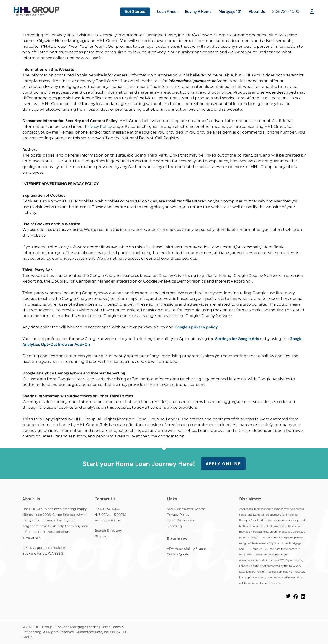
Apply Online (223, 464)
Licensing (174, 526)
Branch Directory (108, 531)
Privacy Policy (98, 126)
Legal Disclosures (181, 520)
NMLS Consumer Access (186, 509)
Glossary (101, 536)
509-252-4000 (286, 11)
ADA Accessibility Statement (190, 549)
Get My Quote (178, 554)
